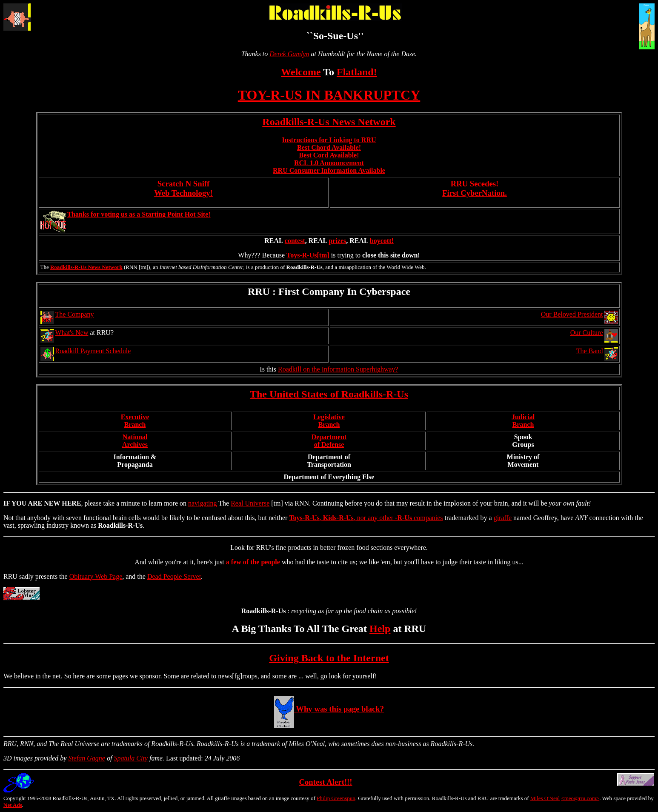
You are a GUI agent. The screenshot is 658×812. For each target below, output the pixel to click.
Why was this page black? (329, 709)
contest (295, 241)
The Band (590, 351)
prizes (337, 241)
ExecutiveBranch (135, 421)
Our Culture (587, 333)
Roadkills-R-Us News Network (329, 122)
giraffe (503, 518)
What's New (72, 333)
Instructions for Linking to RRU (329, 140)
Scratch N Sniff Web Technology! (183, 188)
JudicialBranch (523, 421)
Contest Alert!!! (325, 782)
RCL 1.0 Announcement (329, 163)
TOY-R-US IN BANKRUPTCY (329, 95)
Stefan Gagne (87, 758)
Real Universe (250, 503)
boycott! (382, 241)
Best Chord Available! (329, 147)
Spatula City (131, 758)
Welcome (301, 72)
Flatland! (357, 72)
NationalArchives (135, 441)
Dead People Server (174, 576)
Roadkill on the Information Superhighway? (338, 369)
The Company (75, 314)
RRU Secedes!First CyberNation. (475, 188)
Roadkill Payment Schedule (93, 351)
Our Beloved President (572, 314)
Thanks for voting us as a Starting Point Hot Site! (139, 214)
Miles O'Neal (545, 798)
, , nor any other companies (366, 518)
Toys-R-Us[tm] (308, 255)
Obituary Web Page (96, 576)
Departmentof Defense (329, 441)
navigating (203, 503)
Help (380, 629)
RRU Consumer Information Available (329, 170)
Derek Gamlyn (289, 54)
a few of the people (253, 562)
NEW (52, 503)
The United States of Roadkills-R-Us (329, 394)
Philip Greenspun (336, 798)
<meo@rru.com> (580, 798)
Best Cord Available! (329, 155)
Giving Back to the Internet (329, 658)
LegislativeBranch (329, 421)
